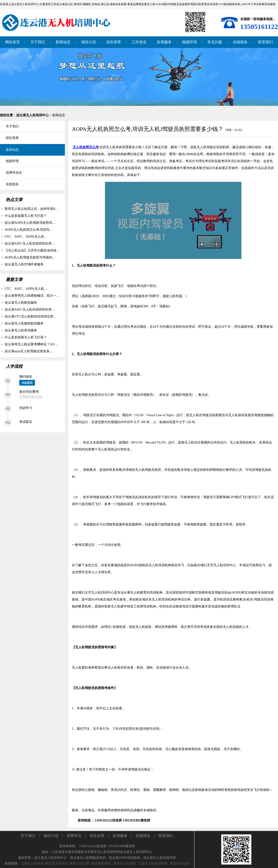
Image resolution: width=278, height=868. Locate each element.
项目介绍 (51, 836)
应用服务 (120, 836)
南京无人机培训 (57, 863)
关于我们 (28, 836)
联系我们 (166, 836)
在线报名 (143, 836)
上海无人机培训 (32, 863)
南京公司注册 (79, 863)
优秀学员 (74, 836)
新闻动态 (59, 115)
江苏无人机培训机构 (153, 863)
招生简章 (97, 836)
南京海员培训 (101, 863)
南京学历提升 (180, 863)
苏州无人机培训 (125, 863)
